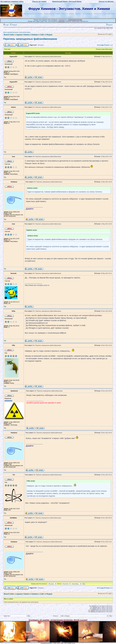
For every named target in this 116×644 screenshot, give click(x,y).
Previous (107, 45)
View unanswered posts (11, 32)
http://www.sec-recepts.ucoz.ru (37, 285)
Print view (7, 49)
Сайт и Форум (46, 35)
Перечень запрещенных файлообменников (30, 39)
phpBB (50, 643)
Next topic (109, 49)
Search (109, 25)
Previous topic (100, 49)
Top (5, 77)
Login (6, 25)
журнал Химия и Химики (27, 35)
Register (14, 25)
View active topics (25, 32)
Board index (9, 35)
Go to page (100, 45)
